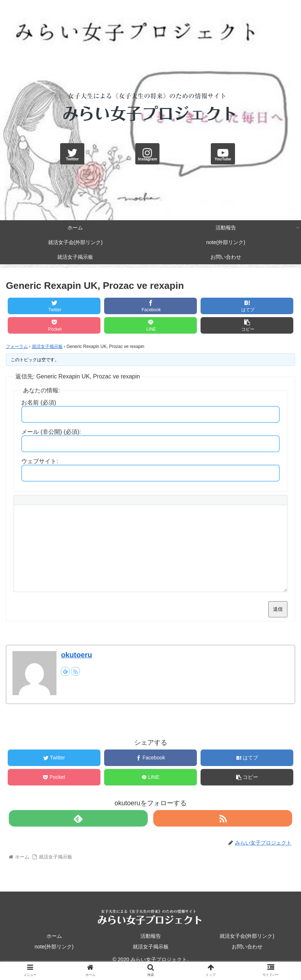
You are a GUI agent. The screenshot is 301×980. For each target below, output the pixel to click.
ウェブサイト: (40, 461)
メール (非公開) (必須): (51, 432)
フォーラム (17, 346)
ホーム (54, 936)
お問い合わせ (247, 947)
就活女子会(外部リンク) (247, 936)
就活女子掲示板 (47, 346)
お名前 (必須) (39, 402)
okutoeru (76, 655)
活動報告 (151, 936)
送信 (278, 609)
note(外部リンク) (54, 947)
